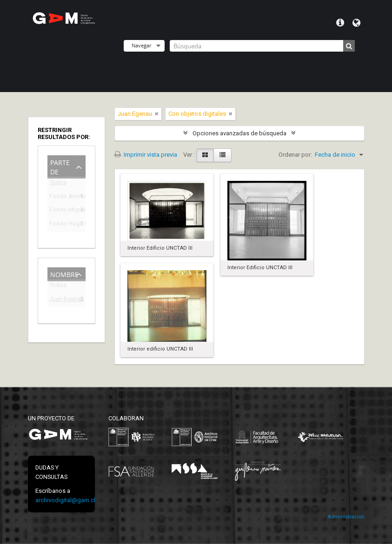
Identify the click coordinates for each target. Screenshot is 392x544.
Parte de (60, 166)
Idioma (356, 23)
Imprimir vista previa (146, 155)
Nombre (64, 274)
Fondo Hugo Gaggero (60, 225)
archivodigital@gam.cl (65, 500)
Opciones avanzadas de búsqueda (239, 133)
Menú (340, 23)
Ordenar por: (295, 155)
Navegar (141, 45)
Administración (346, 517)
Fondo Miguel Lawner (60, 211)
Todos (58, 184)
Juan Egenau (60, 300)
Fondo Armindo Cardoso (60, 197)
